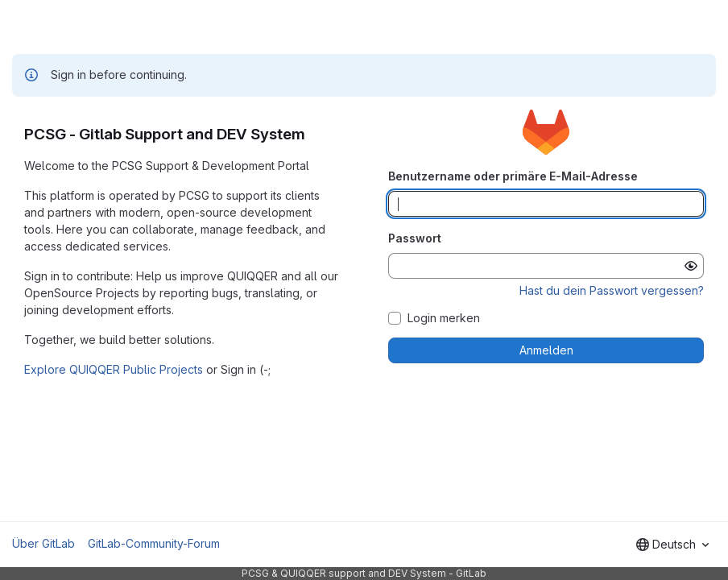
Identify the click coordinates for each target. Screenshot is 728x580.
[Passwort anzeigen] (691, 266)
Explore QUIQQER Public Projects (114, 369)
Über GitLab (43, 543)
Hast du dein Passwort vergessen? (612, 290)
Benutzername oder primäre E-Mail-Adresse (513, 176)
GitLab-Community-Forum (154, 543)
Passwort (415, 238)
